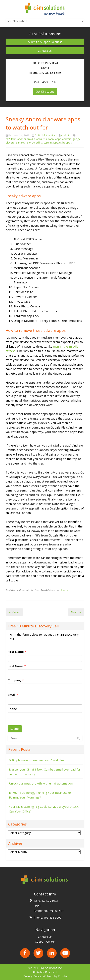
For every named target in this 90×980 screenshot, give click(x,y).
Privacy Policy (32, 976)
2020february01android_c (20, 139)
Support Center (45, 942)
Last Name (17, 666)
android (67, 139)
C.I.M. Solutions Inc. (45, 135)
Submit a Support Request (45, 42)
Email (13, 695)
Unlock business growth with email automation (41, 783)
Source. (65, 590)
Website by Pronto (55, 976)
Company (16, 680)
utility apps (65, 143)
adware (41, 139)
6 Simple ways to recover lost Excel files (37, 760)
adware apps (54, 139)
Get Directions (45, 91)
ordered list (36, 143)
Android (66, 135)
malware (23, 143)
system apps (51, 143)
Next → (76, 612)
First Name (17, 652)
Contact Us (45, 51)
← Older (14, 612)
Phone (12, 709)
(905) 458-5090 (45, 82)
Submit (15, 729)
